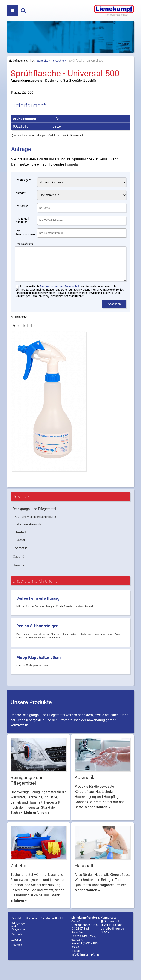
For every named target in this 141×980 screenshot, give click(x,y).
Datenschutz (111, 939)
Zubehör (20, 557)
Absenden (114, 321)
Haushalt (20, 549)
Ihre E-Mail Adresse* (22, 231)
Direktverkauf (49, 935)
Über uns (31, 935)
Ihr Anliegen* (24, 191)
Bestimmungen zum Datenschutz (60, 303)
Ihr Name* (22, 217)
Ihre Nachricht (24, 254)
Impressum (110, 935)
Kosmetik (20, 565)
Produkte (58, 71)
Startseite (42, 71)
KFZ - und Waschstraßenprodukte (35, 534)
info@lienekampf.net (85, 972)
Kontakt (60, 935)
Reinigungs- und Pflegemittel (34, 526)
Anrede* (21, 204)
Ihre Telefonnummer (25, 243)
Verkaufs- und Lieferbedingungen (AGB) (113, 946)
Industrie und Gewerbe (29, 542)
